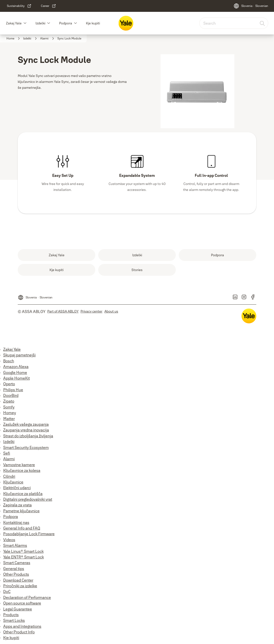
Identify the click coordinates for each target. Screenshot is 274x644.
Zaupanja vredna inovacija (26, 430)
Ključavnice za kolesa (22, 470)
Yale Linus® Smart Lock (23, 551)
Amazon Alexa (16, 367)
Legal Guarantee (18, 609)
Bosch (9, 361)
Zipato (9, 401)
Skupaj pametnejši (19, 355)
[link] (19, 6)
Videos (9, 540)
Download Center (18, 580)
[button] (25, 23)
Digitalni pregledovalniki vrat (28, 499)
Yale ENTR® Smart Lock (24, 557)
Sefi (7, 453)
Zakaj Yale (14, 23)
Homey (10, 413)
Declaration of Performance (27, 597)
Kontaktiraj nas (16, 522)
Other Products (16, 574)
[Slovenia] (251, 6)
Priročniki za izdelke (20, 586)
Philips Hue (13, 390)
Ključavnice (13, 482)
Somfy (9, 407)
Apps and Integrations (22, 626)
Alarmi (9, 459)
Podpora (66, 23)
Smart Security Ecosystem (26, 447)
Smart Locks (14, 620)
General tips (14, 569)
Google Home (15, 372)
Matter (9, 419)
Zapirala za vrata (17, 505)
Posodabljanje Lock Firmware (29, 534)
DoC (7, 591)
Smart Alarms (15, 545)
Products (11, 615)
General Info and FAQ (22, 528)
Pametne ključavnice (21, 511)
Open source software (22, 603)
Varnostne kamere (19, 465)
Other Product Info (19, 632)
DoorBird (11, 395)
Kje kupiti (93, 23)
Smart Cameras (17, 563)
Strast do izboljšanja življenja (28, 436)
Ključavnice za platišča (23, 494)
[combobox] (234, 23)
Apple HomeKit (16, 378)
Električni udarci (17, 488)
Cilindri (9, 476)
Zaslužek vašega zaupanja (26, 424)
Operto (9, 384)
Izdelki (40, 23)
